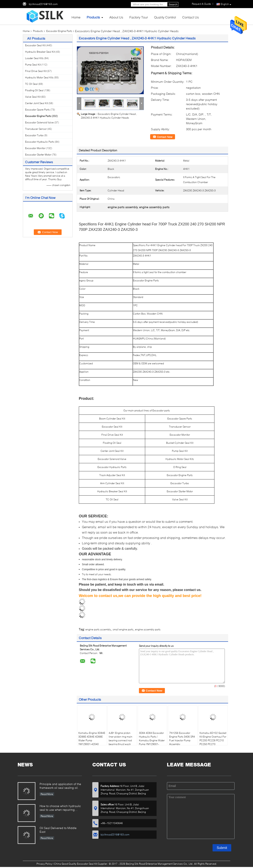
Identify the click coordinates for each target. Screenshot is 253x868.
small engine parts (123, 629)
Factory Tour (139, 17)
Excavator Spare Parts (37, 110)
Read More (47, 794)
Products (93, 17)
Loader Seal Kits (34, 58)
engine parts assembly (98, 629)
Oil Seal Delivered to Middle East (58, 830)
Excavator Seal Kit (35, 45)
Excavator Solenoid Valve (39, 122)
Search (173, 4)
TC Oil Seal (31, 84)
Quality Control (165, 17)
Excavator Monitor (35, 148)
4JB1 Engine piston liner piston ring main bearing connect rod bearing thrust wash (120, 739)
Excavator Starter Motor (38, 155)
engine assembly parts (148, 629)
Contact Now (165, 137)
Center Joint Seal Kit (36, 103)
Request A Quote (201, 4)
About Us (116, 17)
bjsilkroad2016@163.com (43, 4)
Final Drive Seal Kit (36, 71)
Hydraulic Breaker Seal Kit (40, 52)
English (226, 4)
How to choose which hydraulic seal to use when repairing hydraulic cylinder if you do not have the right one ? (60, 808)
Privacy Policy (44, 864)
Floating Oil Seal (34, 90)
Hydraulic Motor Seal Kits (39, 77)
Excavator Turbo (34, 135)
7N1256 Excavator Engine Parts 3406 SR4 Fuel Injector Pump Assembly (182, 739)
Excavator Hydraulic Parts (40, 142)
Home (76, 17)
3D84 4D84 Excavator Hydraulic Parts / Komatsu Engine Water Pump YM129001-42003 (152, 740)
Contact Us (191, 17)
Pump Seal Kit (33, 65)
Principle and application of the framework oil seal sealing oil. (60, 786)
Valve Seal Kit (33, 97)
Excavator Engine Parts (59, 31)
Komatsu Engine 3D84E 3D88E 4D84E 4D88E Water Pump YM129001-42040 (92, 739)
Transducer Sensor (36, 129)
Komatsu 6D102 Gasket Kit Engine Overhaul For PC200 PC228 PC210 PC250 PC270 (213, 739)
